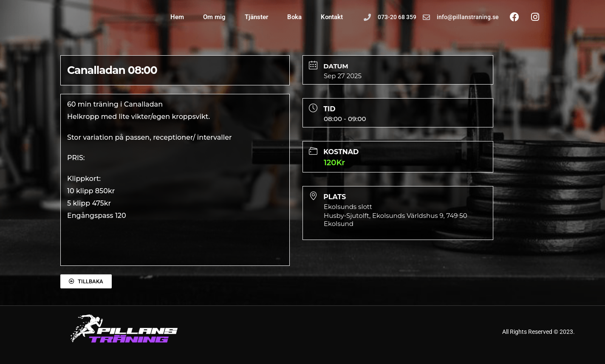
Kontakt (332, 17)
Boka (294, 17)
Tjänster (256, 17)
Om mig (214, 17)
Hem (177, 17)
